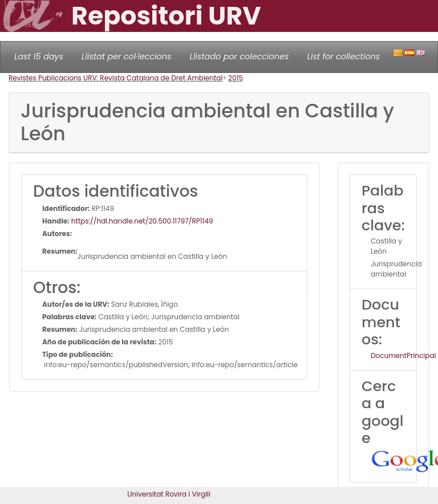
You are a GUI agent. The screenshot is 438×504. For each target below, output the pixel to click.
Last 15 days (39, 56)
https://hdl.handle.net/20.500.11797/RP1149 (141, 221)
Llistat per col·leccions (127, 56)
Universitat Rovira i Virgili (169, 494)
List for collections (343, 56)
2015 (236, 78)
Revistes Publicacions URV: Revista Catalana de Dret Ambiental (115, 78)
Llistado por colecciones (240, 56)
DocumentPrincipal (403, 355)
